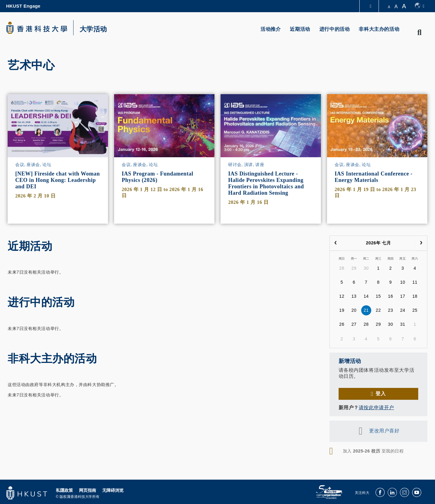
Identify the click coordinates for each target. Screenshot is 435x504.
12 (342, 296)
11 (415, 282)
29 (354, 268)
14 (366, 296)
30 (366, 268)
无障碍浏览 (113, 490)
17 (403, 296)
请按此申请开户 (376, 408)
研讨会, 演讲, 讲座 (246, 165)
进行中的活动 (335, 29)
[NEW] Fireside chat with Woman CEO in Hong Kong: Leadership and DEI (58, 180)
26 (342, 324)
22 (378, 310)
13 (354, 296)
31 (403, 324)
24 (403, 310)
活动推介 (271, 29)
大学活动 (93, 29)
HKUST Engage (23, 6)
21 (366, 310)
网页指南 (88, 490)
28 (342, 268)
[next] (421, 243)
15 (378, 296)
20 (354, 310)
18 (415, 296)
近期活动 (300, 29)
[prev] (336, 243)
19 (342, 310)
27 (354, 324)
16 (391, 296)
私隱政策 (64, 490)
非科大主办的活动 (379, 29)
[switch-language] (420, 6)
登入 (381, 394)
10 (403, 282)
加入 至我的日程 (373, 451)
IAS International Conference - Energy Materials (374, 177)
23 (391, 310)
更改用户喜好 (384, 431)
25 (415, 310)
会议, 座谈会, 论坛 (33, 165)
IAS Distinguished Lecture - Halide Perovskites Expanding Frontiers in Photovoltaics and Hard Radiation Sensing (266, 183)
